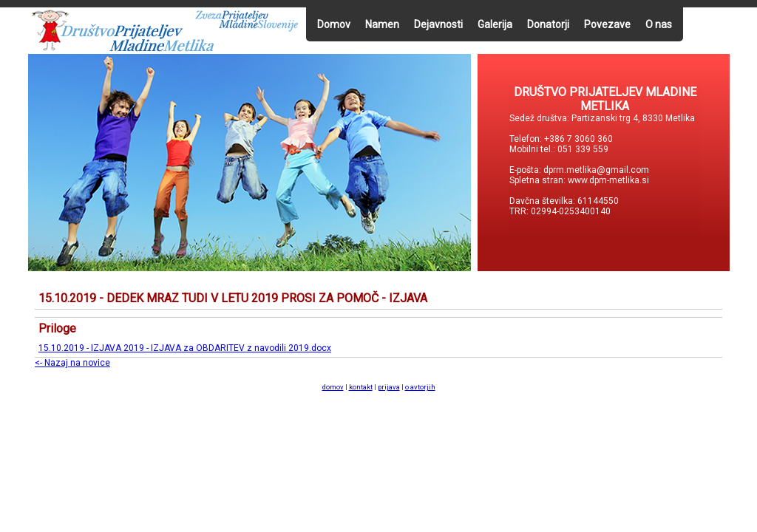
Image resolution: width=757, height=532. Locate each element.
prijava (389, 387)
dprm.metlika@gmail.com (596, 170)
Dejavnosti (438, 24)
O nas (659, 24)
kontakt (361, 387)
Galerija (495, 24)
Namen (382, 24)
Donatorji (548, 24)
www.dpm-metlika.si (610, 180)
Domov (334, 24)
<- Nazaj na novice (72, 363)
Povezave (607, 24)
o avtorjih (420, 387)
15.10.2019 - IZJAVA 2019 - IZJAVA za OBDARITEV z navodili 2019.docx (185, 348)
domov (333, 387)
